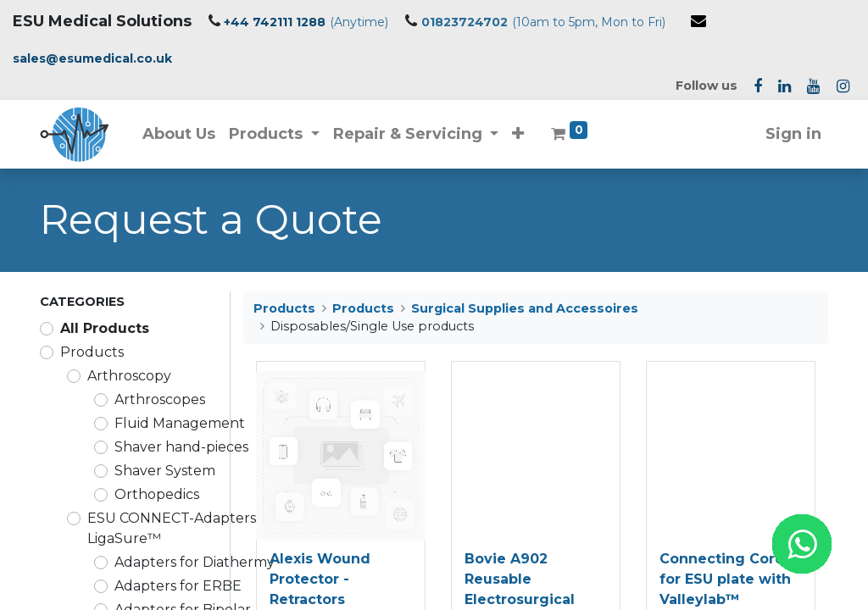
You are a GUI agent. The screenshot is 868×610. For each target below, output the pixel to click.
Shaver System (165, 471)
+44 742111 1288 (275, 22)
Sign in (793, 134)
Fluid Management (180, 423)
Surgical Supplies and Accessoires (525, 308)
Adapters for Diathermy (195, 562)
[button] (519, 134)
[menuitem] (179, 134)
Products (92, 352)
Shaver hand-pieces (181, 447)
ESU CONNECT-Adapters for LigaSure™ (183, 528)
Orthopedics (157, 494)
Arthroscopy (129, 376)
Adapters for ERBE (178, 586)
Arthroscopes (160, 399)
